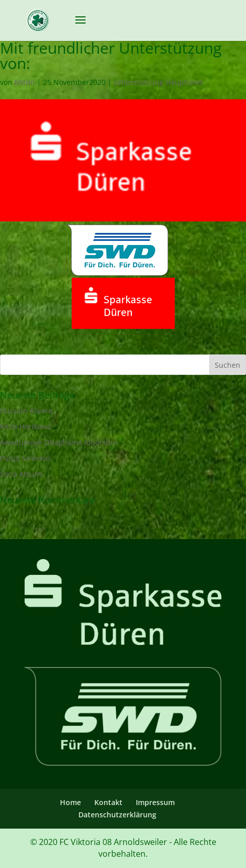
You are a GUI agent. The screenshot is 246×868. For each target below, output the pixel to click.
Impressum (155, 802)
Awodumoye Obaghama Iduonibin (59, 442)
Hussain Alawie (26, 410)
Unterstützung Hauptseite (158, 82)
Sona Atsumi (22, 474)
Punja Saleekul (25, 458)
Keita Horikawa (26, 426)
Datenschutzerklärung (117, 815)
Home (70, 802)
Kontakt (108, 802)
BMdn (25, 82)
